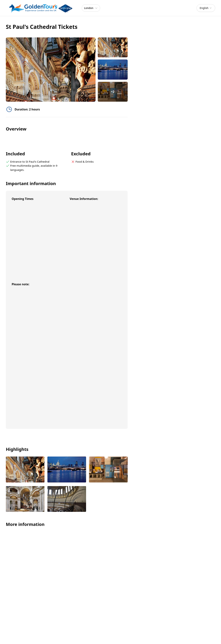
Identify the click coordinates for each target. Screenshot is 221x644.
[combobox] (206, 8)
